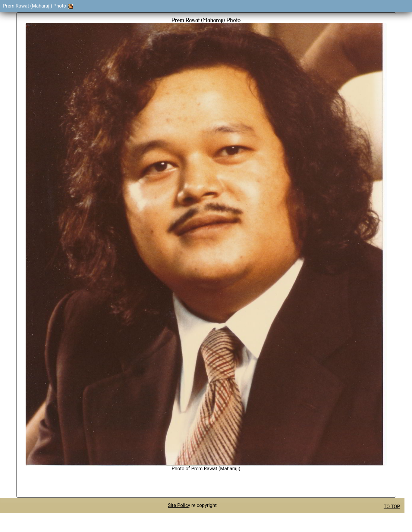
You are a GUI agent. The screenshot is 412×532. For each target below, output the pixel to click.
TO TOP (392, 507)
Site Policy (179, 505)
